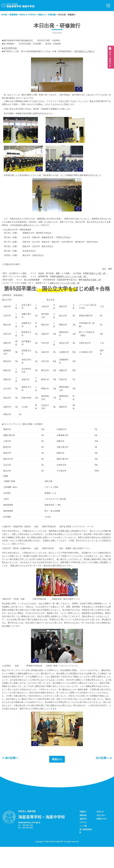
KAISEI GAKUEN (56, 862)
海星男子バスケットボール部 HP (77, 283)
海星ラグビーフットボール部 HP (69, 290)
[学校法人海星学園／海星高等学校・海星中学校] (18, 6)
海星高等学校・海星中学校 (42, 837)
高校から (57, 780)
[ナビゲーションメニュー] (108, 6)
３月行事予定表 (11, 49)
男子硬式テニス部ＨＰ (90, 52)
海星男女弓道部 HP (98, 287)
